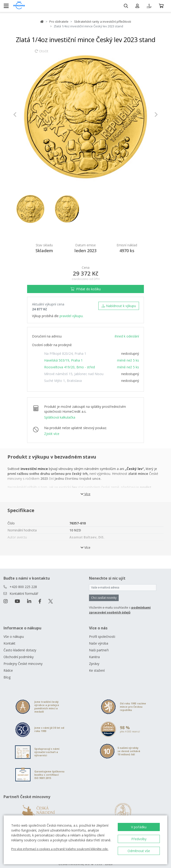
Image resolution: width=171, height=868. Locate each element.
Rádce (8, 665)
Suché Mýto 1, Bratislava (63, 381)
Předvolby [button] (139, 839)
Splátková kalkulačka (60, 417)
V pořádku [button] (139, 827)
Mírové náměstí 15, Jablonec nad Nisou (74, 374)
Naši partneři (99, 644)
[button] (24, 115)
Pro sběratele (59, 22)
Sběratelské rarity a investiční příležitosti (103, 22)
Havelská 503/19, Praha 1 (63, 360)
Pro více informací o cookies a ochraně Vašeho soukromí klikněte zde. (60, 849)
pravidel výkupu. (71, 316)
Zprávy (94, 658)
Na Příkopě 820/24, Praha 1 (65, 353)
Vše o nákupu (14, 631)
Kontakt (9, 638)
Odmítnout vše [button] (139, 851)
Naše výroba (99, 638)
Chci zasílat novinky (104, 592)
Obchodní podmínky (19, 651)
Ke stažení (97, 665)
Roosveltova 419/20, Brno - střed (69, 367)
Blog (7, 672)
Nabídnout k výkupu (119, 306)
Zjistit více (52, 434)
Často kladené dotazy (20, 644)
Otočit (42, 53)
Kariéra (94, 651)
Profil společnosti (102, 631)
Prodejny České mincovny (23, 658)
